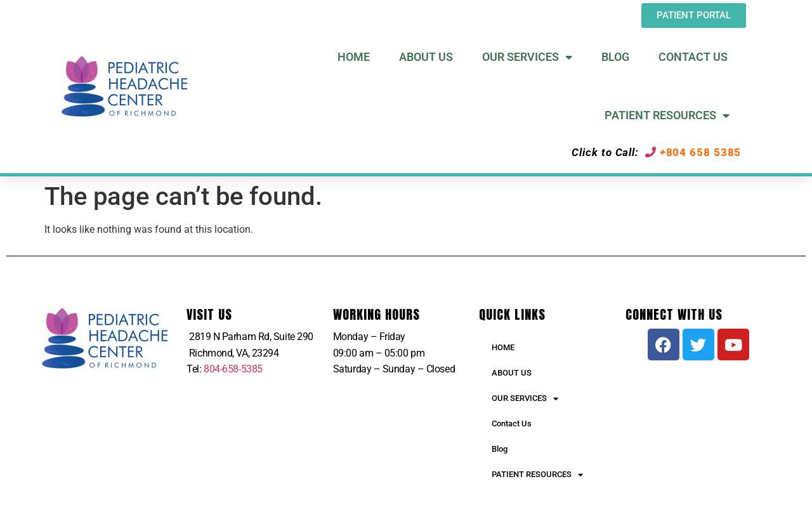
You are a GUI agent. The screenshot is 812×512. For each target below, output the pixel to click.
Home (354, 57)
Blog (615, 57)
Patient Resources (667, 115)
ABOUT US (512, 373)
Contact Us (693, 57)
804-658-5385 (233, 369)
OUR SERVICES (525, 399)
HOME (503, 347)
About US (426, 57)
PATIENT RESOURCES (537, 475)
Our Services (527, 57)
